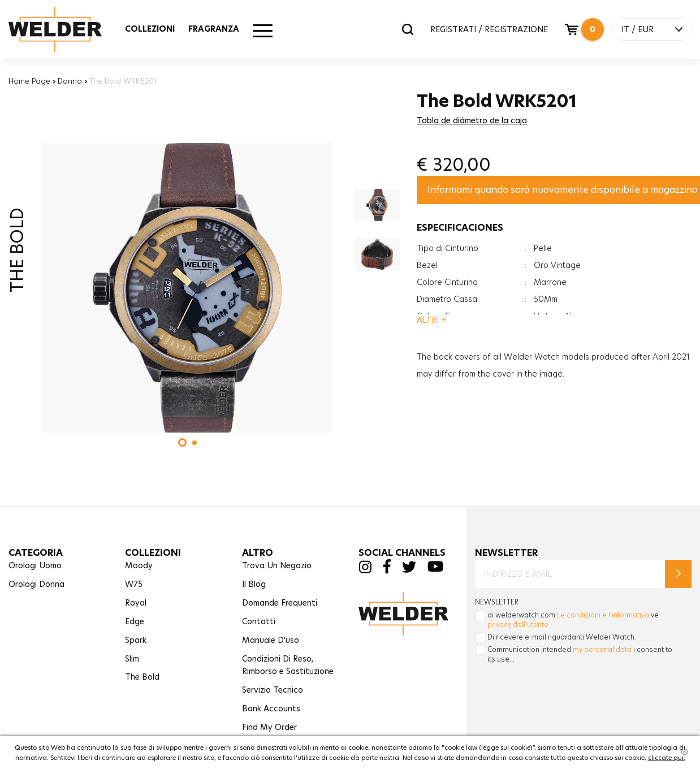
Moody (139, 565)
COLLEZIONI (150, 29)
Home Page (29, 81)
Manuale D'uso (271, 640)
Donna (70, 81)
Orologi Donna (36, 584)
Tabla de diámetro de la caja (472, 120)
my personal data (602, 649)
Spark (136, 640)
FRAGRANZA (214, 29)
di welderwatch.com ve (573, 620)
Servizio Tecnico (273, 690)
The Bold (142, 677)
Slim (132, 659)
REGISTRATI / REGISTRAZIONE (489, 29)
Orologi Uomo (35, 565)
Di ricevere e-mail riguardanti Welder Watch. (562, 637)
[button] (182, 442)
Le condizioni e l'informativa (603, 615)
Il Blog (254, 584)
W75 (134, 584)
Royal (136, 603)
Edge (135, 621)
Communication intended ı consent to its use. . (580, 654)
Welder (66, 29)
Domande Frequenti (280, 603)
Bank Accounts (271, 708)
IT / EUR (638, 29)
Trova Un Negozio (277, 565)
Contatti (259, 621)
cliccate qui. (667, 758)
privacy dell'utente (518, 625)
